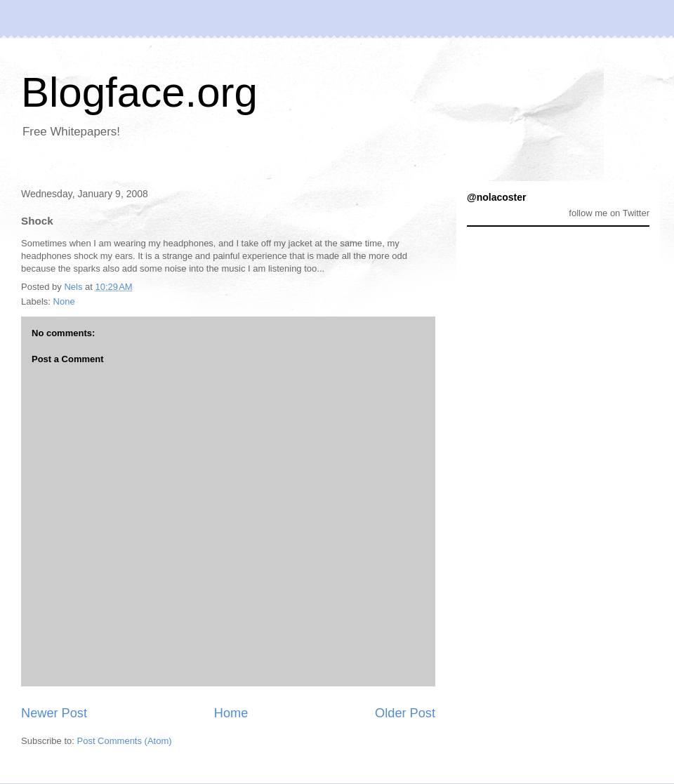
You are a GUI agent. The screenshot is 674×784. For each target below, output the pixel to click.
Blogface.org (139, 92)
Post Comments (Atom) (125, 741)
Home (231, 713)
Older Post (405, 713)
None (64, 301)
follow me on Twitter (609, 213)
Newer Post (54, 713)
